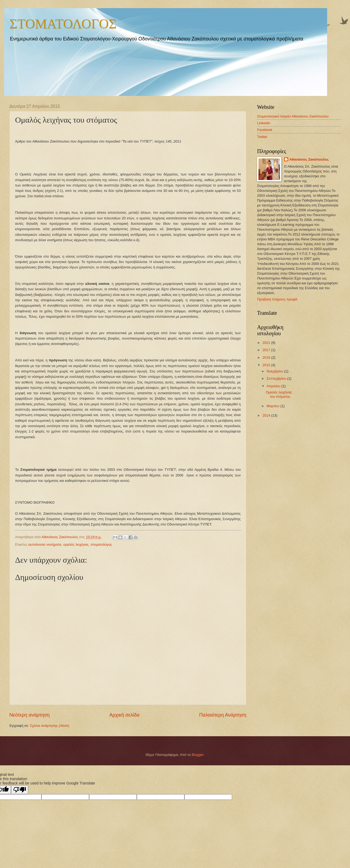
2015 (267, 365)
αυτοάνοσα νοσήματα (45, 544)
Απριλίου (274, 386)
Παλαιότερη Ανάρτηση (223, 715)
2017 (267, 350)
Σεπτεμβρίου (277, 378)
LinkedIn (264, 123)
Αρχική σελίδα (124, 715)
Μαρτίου (273, 406)
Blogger (198, 755)
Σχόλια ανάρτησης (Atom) (50, 726)
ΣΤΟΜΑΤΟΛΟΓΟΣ (63, 23)
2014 (267, 415)
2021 (267, 343)
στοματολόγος (101, 544)
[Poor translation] (20, 790)
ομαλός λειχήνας (76, 544)
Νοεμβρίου (275, 371)
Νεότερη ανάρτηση (29, 715)
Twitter (262, 137)
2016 (267, 357)
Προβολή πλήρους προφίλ (277, 299)
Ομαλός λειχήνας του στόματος (279, 394)
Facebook (265, 130)
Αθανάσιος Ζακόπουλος (309, 159)
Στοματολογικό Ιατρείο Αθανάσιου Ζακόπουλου (293, 116)
